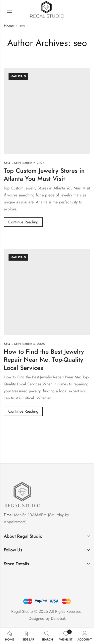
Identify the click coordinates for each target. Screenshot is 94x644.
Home (9, 26)
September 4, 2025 (29, 344)
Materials (18, 76)
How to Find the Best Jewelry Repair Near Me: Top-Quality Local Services (44, 360)
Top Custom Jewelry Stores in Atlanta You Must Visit (44, 175)
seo (7, 163)
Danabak (58, 618)
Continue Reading (23, 222)
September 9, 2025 (29, 163)
